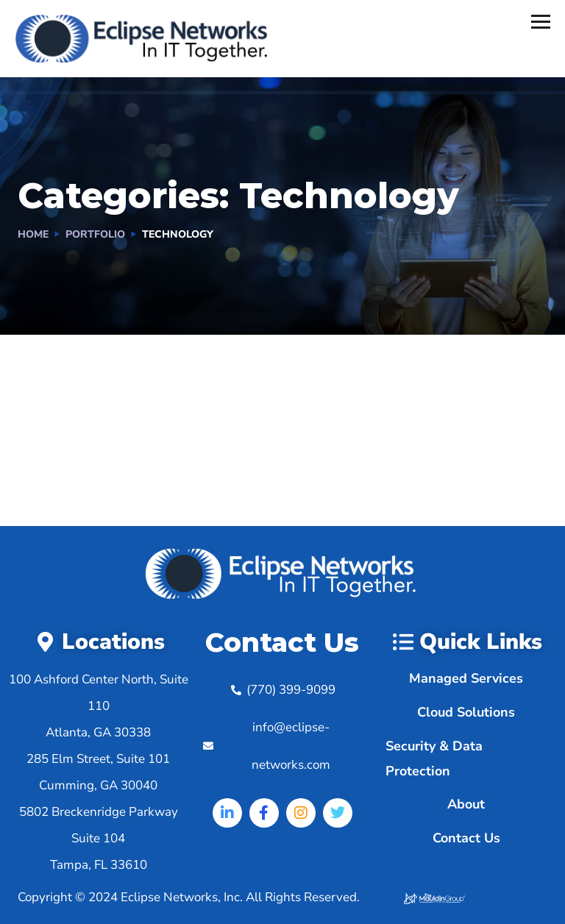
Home (33, 234)
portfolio (95, 234)
